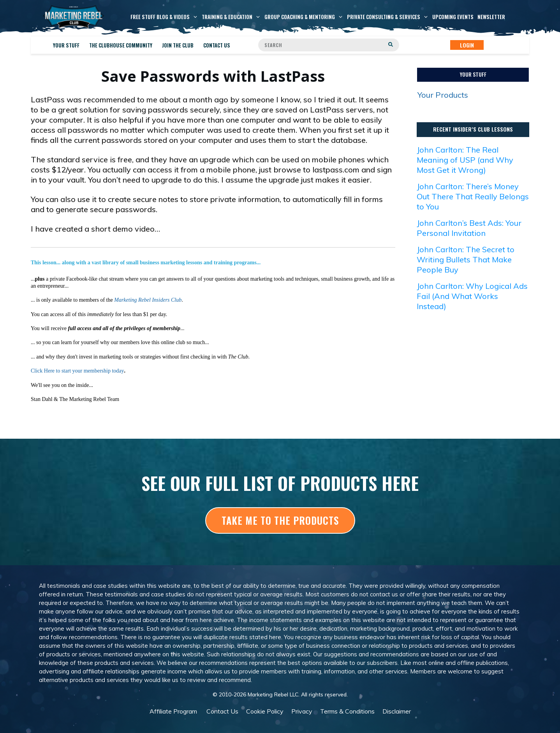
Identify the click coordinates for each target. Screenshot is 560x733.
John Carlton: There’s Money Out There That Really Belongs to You (473, 196)
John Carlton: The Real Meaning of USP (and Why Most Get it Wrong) (465, 160)
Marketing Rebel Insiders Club (148, 300)
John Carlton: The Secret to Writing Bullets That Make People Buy (466, 259)
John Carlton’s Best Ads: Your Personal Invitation (469, 228)
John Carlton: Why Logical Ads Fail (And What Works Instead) (472, 296)
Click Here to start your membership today (77, 371)
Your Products (443, 95)
